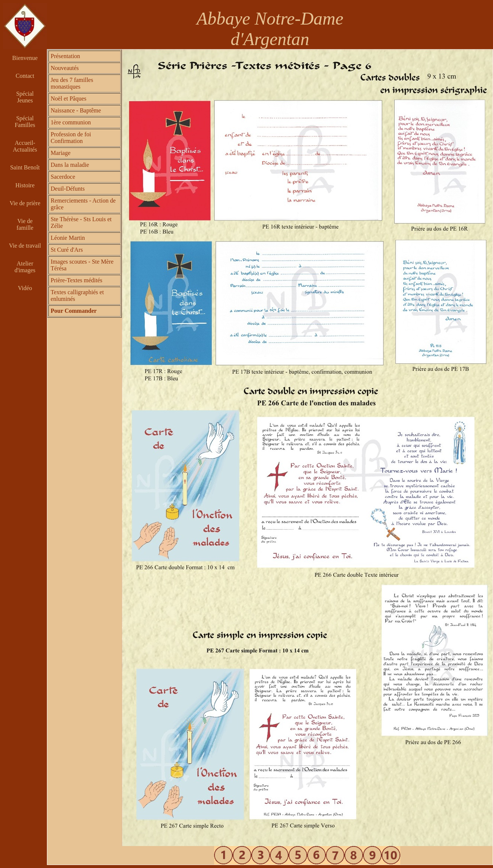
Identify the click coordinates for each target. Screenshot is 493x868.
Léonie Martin (68, 238)
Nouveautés (65, 68)
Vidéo (25, 288)
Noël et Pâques (69, 98)
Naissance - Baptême (76, 110)
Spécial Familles (25, 122)
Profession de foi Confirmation (71, 138)
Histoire (25, 185)
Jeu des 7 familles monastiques (72, 83)
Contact (25, 76)
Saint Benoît (25, 167)
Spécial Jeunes (25, 97)
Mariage (61, 153)
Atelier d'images (25, 267)
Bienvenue (25, 58)
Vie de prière (25, 203)
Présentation (65, 56)
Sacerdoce (63, 177)
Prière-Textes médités (77, 280)
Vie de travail (25, 246)
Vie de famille (25, 224)
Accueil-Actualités (25, 146)
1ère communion (71, 122)
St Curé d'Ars (67, 250)
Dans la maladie (70, 165)
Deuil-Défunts (68, 189)
